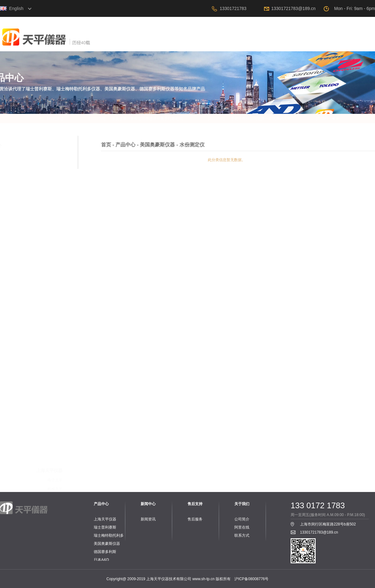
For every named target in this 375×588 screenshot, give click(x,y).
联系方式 (242, 535)
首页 (152, 44)
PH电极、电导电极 (47, 399)
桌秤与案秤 (53, 445)
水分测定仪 (53, 336)
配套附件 (55, 345)
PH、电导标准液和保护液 (41, 408)
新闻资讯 (148, 519)
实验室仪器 (53, 471)
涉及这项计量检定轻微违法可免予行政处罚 (150, 119)
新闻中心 (255, 44)
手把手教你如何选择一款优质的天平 (264, 119)
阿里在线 (323, 44)
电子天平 (55, 264)
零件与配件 (53, 299)
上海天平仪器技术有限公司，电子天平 (67, 45)
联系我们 (358, 44)
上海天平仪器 (105, 519)
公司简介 (242, 519)
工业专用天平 (51, 327)
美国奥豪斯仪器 (107, 544)
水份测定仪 (53, 281)
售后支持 (289, 44)
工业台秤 (55, 382)
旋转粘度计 (53, 290)
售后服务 (195, 519)
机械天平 (55, 273)
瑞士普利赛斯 (105, 527)
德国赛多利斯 (105, 552)
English (16, 8)
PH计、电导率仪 (49, 390)
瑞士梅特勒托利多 (109, 535)
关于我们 (186, 44)
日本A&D (101, 560)
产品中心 (220, 44)
